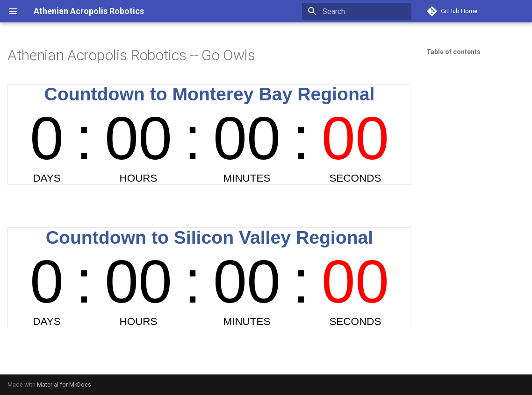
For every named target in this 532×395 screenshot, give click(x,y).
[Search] (357, 11)
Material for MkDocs (64, 384)
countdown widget (209, 134)
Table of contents (453, 52)
